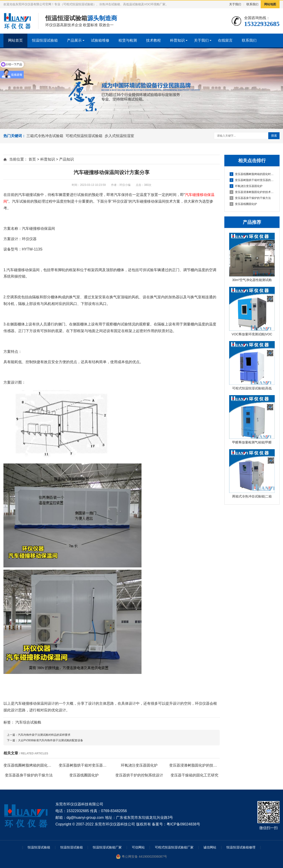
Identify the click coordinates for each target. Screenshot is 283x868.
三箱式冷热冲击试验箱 (45, 136)
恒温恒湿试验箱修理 (241, 847)
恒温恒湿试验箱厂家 (107, 847)
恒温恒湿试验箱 (45, 40)
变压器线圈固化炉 (243, 204)
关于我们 (235, 4)
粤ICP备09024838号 (183, 824)
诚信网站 (210, 847)
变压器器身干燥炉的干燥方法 (250, 198)
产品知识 (66, 159)
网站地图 (270, 4)
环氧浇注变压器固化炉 (246, 186)
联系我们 (252, 4)
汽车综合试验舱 (28, 722)
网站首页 (15, 40)
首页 (32, 159)
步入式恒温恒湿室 (119, 136)
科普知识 (177, 40)
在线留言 (225, 40)
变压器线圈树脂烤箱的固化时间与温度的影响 (252, 174)
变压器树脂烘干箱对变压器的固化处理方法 (252, 180)
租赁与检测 (128, 40)
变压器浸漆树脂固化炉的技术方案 (252, 192)
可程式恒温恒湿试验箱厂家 (174, 847)
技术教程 (153, 40)
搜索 (274, 136)
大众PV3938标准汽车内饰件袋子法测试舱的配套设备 (51, 740)
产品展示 (74, 40)
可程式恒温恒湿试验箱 (84, 136)
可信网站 (138, 847)
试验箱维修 (100, 40)
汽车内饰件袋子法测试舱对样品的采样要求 (44, 735)
